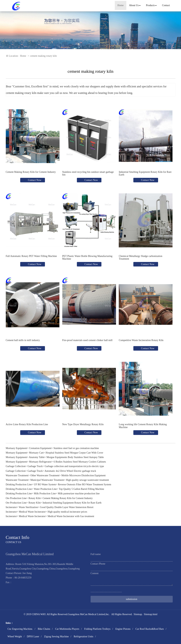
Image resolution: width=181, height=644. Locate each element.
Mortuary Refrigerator (40, 462)
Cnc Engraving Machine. (20, 629)
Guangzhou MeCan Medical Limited (86, 614)
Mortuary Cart (36, 453)
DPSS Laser (33, 637)
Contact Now (34, 180)
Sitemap (138, 614)
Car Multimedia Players (67, 629)
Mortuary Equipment (16, 448)
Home (121, 5)
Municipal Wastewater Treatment (47, 480)
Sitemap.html (151, 614)
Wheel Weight (15, 637)
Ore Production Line (16, 498)
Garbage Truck (35, 466)
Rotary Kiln (35, 498)
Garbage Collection (16, 466)
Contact (166, 5)
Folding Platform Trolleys (97, 629)
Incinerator (11, 507)
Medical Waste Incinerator (32, 512)
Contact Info (18, 537)
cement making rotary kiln (43, 56)
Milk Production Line (45, 494)
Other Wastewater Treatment (45, 475)
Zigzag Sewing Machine (56, 637)
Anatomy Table (37, 457)
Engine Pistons (123, 629)
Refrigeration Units (83, 637)
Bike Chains (44, 629)
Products (151, 5)
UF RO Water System (45, 484)
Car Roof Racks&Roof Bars (150, 629)
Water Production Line (45, 489)
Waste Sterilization (28, 507)
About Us (135, 5)
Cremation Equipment (40, 448)
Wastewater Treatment (17, 475)
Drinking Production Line (19, 484)
